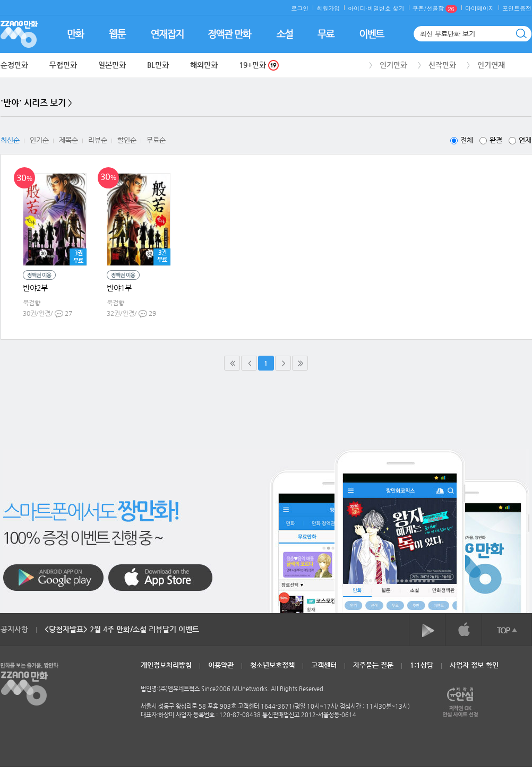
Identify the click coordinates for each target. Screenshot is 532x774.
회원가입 (328, 8)
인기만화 (393, 65)
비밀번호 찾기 (386, 8)
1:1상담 (422, 665)
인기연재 (491, 65)
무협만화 (63, 65)
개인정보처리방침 (166, 665)
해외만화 (204, 65)
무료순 (156, 140)
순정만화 (14, 65)
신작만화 (442, 65)
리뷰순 (98, 140)
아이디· (358, 8)
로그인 (300, 8)
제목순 (68, 140)
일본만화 (112, 65)
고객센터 (324, 665)
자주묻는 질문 (373, 665)
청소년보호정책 (272, 665)
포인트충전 (517, 8)
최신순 (10, 140)
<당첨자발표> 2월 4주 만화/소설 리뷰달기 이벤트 (122, 629)
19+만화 (259, 65)
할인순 (127, 140)
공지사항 (14, 629)
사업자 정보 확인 (474, 665)
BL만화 (158, 65)
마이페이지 (480, 8)
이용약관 (221, 665)
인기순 (39, 140)
